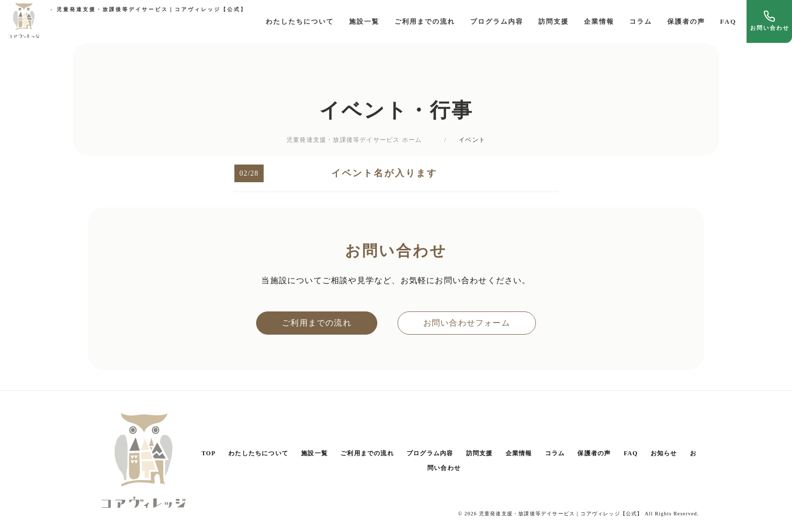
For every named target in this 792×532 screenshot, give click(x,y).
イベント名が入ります (384, 173)
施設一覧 (364, 21)
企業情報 (599, 21)
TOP (209, 453)
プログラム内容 (497, 21)
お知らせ (664, 453)
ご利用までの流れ (425, 21)
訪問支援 (554, 21)
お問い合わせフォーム (467, 323)
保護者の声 (686, 21)
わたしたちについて (300, 21)
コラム (641, 21)
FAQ (728, 21)
